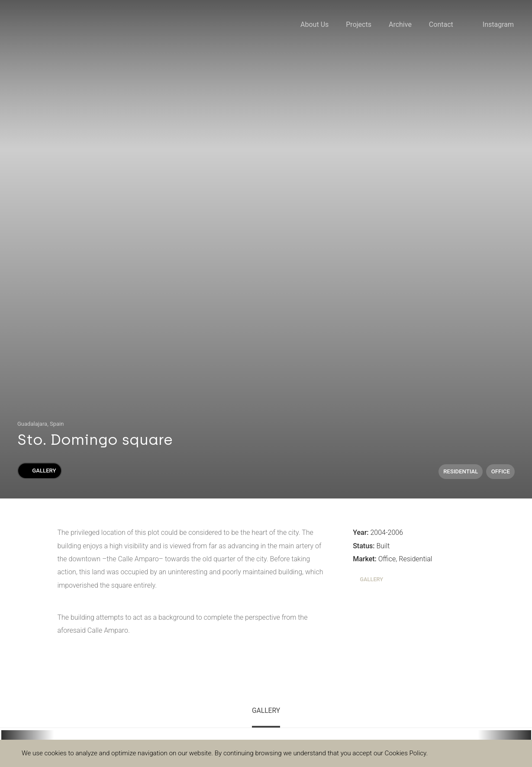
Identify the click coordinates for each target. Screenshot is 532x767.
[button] (28, 735)
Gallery (39, 471)
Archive (400, 24)
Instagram (498, 24)
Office (501, 471)
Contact (441, 24)
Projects (359, 24)
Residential (461, 471)
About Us (314, 24)
